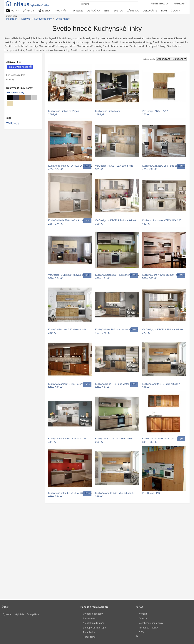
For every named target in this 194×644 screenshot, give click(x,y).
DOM (164, 11)
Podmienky (89, 632)
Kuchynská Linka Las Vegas (63, 111)
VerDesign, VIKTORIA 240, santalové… (117, 220)
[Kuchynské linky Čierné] (10, 98)
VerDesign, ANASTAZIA (155, 111)
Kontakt (143, 614)
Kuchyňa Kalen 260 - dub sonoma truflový (118, 275)
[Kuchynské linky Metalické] (16, 98)
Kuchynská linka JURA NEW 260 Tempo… (71, 166)
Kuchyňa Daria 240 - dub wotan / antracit (117, 384)
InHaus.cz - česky (148, 628)
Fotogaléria (33, 614)
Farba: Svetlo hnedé (18, 67)
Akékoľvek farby (15, 93)
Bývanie (7, 614)
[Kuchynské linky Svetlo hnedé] (22, 98)
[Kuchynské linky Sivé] (28, 98)
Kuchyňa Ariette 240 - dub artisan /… (162, 384)
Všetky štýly (13, 123)
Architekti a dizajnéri (94, 623)
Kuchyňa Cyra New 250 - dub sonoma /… (165, 166)
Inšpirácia (19, 614)
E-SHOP (45, 10)
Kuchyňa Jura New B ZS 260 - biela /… (163, 275)
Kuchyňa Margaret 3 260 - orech (66, 384)
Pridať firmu (89, 637)
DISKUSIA (12, 16)
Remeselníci (90, 618)
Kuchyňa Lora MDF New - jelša (159, 438)
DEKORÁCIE (150, 11)
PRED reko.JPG (151, 493)
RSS (141, 632)
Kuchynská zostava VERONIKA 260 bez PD (166, 220)
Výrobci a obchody (93, 614)
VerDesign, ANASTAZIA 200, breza (114, 166)
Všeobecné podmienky (151, 623)
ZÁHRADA (133, 11)
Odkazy (143, 618)
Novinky (10, 80)
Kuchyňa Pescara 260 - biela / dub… (68, 329)
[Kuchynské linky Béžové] (10, 103)
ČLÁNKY (176, 11)
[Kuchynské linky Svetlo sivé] (34, 98)
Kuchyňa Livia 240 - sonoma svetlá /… (116, 438)
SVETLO (118, 11)
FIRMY (29, 10)
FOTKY (13, 10)
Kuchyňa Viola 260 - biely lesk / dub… (69, 438)
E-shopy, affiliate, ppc (94, 628)
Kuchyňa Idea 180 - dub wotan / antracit (117, 329)
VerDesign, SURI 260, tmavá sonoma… (70, 275)
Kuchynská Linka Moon (108, 111)
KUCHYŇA (61, 11)
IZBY (107, 11)
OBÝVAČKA (93, 11)
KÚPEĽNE (77, 11)
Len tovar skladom (16, 75)
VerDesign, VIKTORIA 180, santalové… (164, 329)
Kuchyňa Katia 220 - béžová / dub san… (70, 220)
